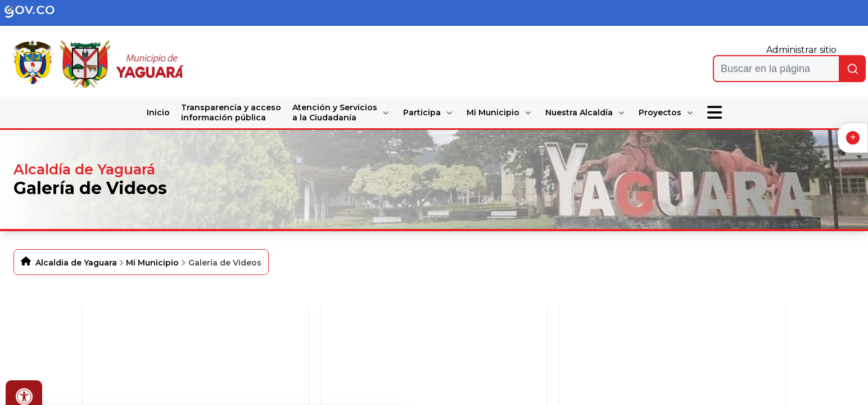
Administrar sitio (801, 50)
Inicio (158, 112)
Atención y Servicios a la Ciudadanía (335, 112)
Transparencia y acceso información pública (231, 112)
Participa (422, 112)
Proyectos (660, 112)
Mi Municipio (493, 112)
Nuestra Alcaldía (579, 112)
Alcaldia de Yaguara (76, 263)
